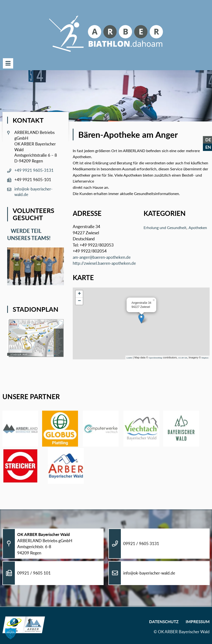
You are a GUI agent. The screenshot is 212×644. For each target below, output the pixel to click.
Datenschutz (164, 622)
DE (208, 140)
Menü (8, 63)
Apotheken (198, 227)
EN (208, 147)
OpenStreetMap (156, 358)
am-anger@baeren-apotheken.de (102, 257)
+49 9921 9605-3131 (34, 170)
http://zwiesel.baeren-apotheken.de (104, 263)
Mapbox (205, 358)
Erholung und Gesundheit (165, 227)
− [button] (79, 301)
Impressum (198, 622)
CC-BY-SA (183, 358)
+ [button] (79, 294)
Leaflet (129, 358)
